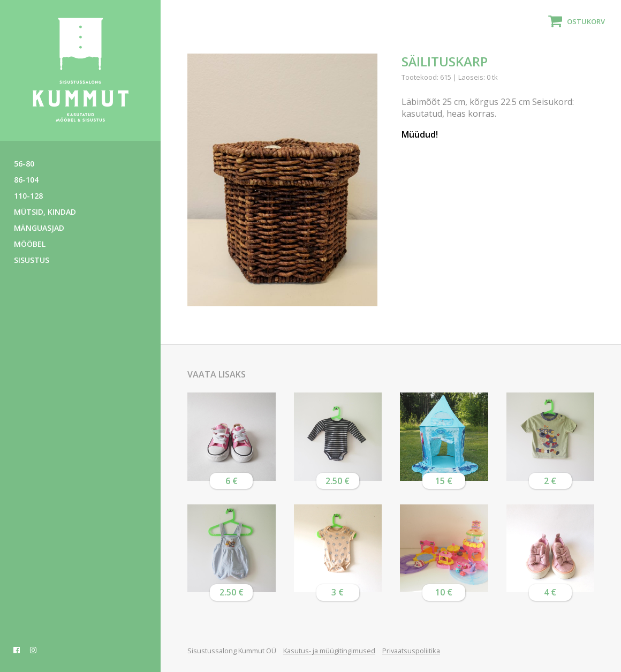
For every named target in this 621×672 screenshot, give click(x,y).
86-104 (26, 180)
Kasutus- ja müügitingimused (329, 651)
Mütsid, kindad (45, 212)
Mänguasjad (39, 228)
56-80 (24, 164)
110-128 (28, 196)
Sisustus (32, 260)
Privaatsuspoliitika (411, 651)
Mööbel (30, 244)
